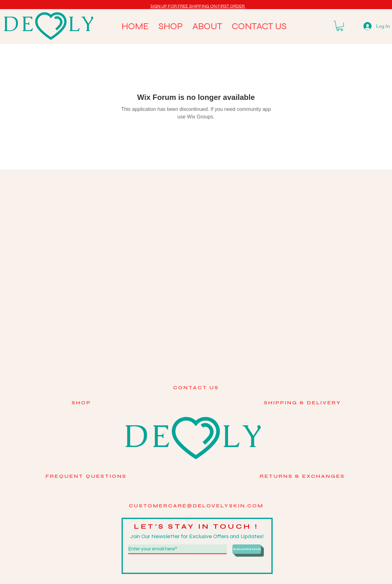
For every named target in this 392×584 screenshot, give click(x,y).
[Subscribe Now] (247, 549)
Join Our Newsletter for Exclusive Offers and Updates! (197, 536)
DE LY (50, 24)
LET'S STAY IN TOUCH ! (198, 527)
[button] (198, 6)
